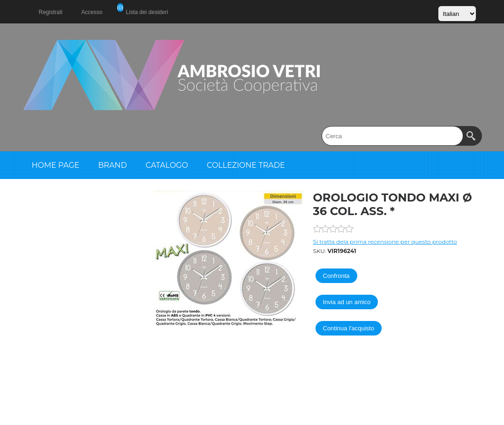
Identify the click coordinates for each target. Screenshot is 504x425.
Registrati (51, 12)
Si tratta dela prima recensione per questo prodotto (385, 242)
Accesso (92, 12)
